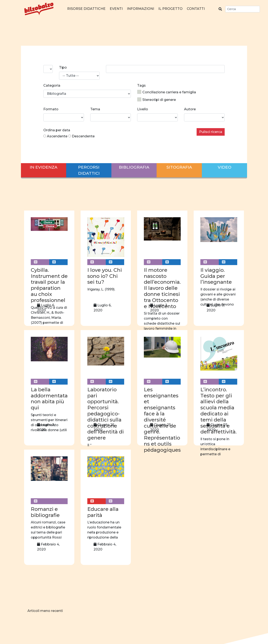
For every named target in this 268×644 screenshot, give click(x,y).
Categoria (52, 85)
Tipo (63, 67)
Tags (141, 85)
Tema (95, 109)
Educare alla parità (103, 512)
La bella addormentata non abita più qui (49, 399)
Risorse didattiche (86, 9)
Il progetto (170, 9)
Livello (143, 109)
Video (225, 167)
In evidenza (44, 167)
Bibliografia (134, 167)
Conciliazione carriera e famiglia (167, 92)
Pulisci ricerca (211, 132)
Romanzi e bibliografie (45, 512)
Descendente (83, 136)
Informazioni (140, 9)
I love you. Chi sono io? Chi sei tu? (105, 276)
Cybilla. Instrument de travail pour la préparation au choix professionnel (49, 285)
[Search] (243, 9)
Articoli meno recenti (45, 611)
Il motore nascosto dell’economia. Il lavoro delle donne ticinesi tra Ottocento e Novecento (162, 288)
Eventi (116, 9)
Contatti (196, 9)
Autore (190, 109)
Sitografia (179, 167)
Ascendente (57, 136)
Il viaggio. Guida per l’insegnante (216, 276)
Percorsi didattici (89, 170)
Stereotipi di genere (157, 100)
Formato (51, 109)
